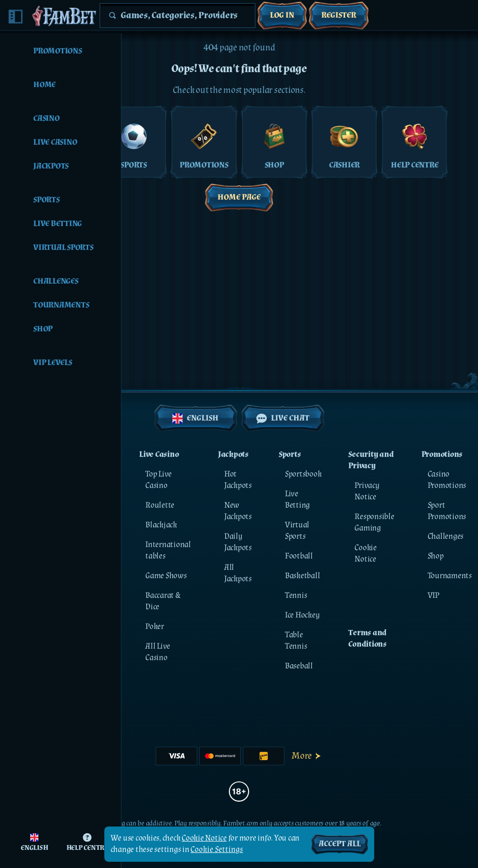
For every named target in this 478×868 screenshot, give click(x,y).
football (299, 556)
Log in (282, 15)
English (195, 418)
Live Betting (297, 500)
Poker (155, 627)
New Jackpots (238, 511)
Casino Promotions (447, 480)
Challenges (446, 536)
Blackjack (161, 525)
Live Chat (283, 418)
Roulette (160, 505)
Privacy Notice (367, 491)
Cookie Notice (366, 554)
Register (339, 15)
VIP (433, 596)
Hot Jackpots (238, 480)
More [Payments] (307, 756)
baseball (299, 666)
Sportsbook (303, 474)
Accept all (340, 844)
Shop (436, 556)
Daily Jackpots (238, 542)
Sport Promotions (447, 511)
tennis (296, 596)
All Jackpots (238, 573)
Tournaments (450, 576)
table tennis (296, 641)
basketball (303, 576)
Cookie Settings (217, 850)
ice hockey (302, 615)
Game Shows (166, 576)
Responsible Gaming (374, 522)
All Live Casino (158, 652)
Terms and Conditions (367, 639)
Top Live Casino (159, 480)
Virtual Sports (297, 531)
